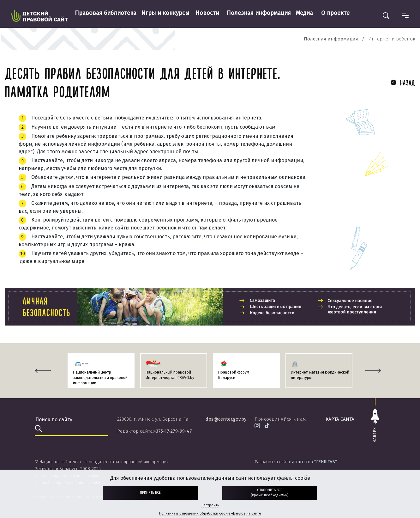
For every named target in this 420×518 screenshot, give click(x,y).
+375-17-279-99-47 (173, 431)
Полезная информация (259, 13)
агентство (315, 462)
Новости (207, 13)
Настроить (210, 505)
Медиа (304, 13)
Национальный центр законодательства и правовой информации (100, 378)
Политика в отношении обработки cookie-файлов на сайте (210, 513)
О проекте (335, 13)
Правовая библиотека (106, 13)
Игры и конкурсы (165, 13)
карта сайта (340, 419)
